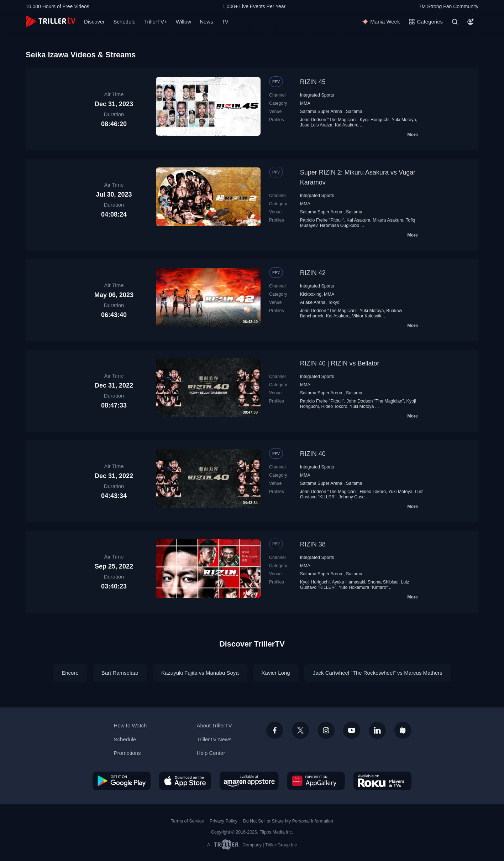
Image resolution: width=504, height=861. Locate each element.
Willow (183, 22)
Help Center (211, 753)
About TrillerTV (214, 725)
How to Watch (130, 725)
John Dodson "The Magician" (329, 120)
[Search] (455, 22)
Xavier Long (276, 673)
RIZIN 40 (313, 454)
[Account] (471, 22)
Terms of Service (187, 821)
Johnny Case (352, 497)
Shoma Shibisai (383, 582)
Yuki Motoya (404, 120)
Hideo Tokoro (334, 406)
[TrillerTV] (51, 22)
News (206, 22)
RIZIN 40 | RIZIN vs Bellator (340, 363)
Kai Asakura (347, 125)
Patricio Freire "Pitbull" (322, 220)
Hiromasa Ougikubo (340, 225)
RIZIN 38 (313, 544)
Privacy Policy (224, 821)
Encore (70, 673)
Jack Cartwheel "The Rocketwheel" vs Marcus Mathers (378, 673)
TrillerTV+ (156, 22)
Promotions (127, 753)
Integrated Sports (317, 95)
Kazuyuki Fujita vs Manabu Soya (200, 673)
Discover (94, 22)
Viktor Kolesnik (367, 316)
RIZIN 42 (313, 273)
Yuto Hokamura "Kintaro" (363, 587)
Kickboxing (311, 294)
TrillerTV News (214, 739)
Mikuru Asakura (388, 220)
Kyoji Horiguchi (375, 120)
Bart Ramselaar (120, 673)
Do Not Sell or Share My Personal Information (288, 821)
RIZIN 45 (313, 82)
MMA (305, 103)
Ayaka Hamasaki (348, 582)
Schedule (124, 22)
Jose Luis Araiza (316, 125)
